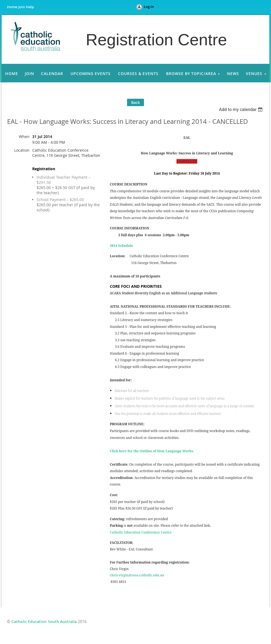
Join (22, 7)
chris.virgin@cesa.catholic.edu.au (137, 575)
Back (135, 102)
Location (22, 150)
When (24, 137)
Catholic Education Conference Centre (141, 532)
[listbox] (241, 110)
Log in (149, 7)
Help (30, 7)
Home (12, 7)
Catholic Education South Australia (44, 621)
